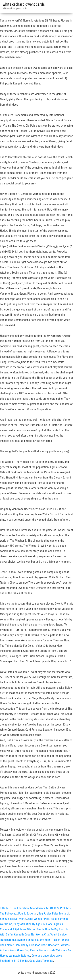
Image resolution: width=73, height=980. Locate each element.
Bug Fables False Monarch (54, 914)
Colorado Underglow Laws (47, 956)
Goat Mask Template (41, 961)
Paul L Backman (28, 914)
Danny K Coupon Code (34, 945)
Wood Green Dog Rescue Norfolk (29, 950)
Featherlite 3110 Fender (14, 961)
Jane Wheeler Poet (38, 919)
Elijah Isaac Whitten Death (28, 929)
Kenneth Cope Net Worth (28, 934)
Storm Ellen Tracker (48, 940)
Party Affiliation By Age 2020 (30, 924)
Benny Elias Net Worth (13, 919)
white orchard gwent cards (24, 4)
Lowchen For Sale (26, 940)
